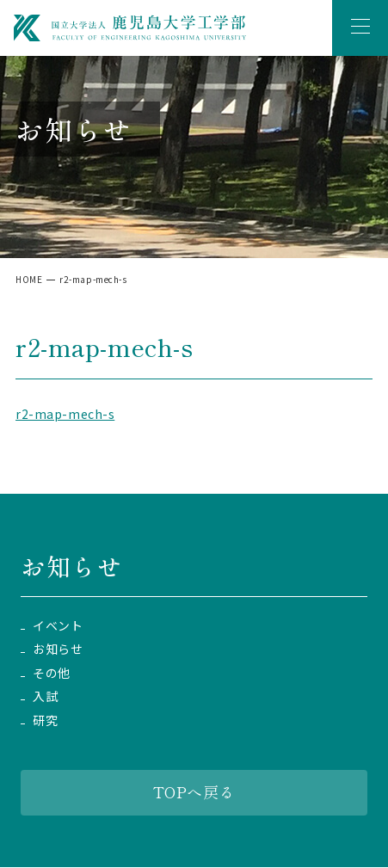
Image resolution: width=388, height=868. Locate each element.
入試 (45, 696)
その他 (52, 673)
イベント (58, 626)
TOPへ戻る (194, 791)
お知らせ (58, 649)
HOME (29, 279)
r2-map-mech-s (65, 414)
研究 (45, 720)
